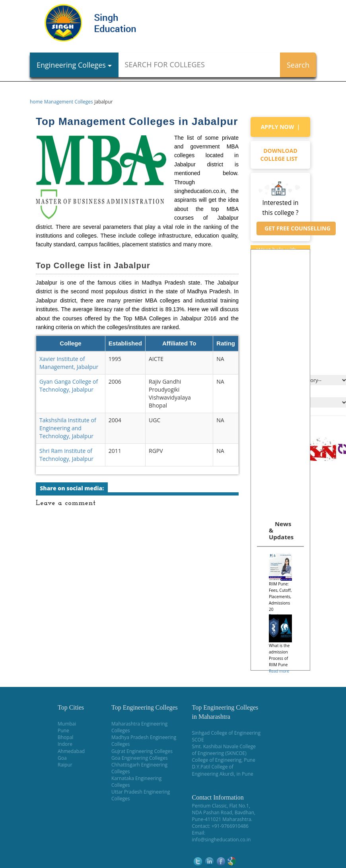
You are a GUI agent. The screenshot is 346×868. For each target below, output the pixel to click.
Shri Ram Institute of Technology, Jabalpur (66, 455)
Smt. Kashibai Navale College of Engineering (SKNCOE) (224, 750)
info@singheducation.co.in (221, 840)
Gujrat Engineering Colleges (142, 751)
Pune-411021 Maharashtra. (222, 819)
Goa (62, 758)
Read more (279, 671)
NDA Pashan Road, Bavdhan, (224, 812)
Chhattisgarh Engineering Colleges (139, 768)
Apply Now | (281, 127)
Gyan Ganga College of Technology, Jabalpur (69, 385)
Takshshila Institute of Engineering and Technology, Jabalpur (68, 428)
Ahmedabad (71, 751)
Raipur (65, 765)
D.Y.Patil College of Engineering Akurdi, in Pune (222, 770)
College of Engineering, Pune (223, 760)
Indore (65, 744)
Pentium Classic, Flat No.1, (221, 806)
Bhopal (65, 737)
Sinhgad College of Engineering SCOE (226, 736)
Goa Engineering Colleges (140, 758)
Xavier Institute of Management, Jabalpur (69, 363)
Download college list (281, 155)
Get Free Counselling (296, 228)
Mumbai (67, 724)
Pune (63, 730)
